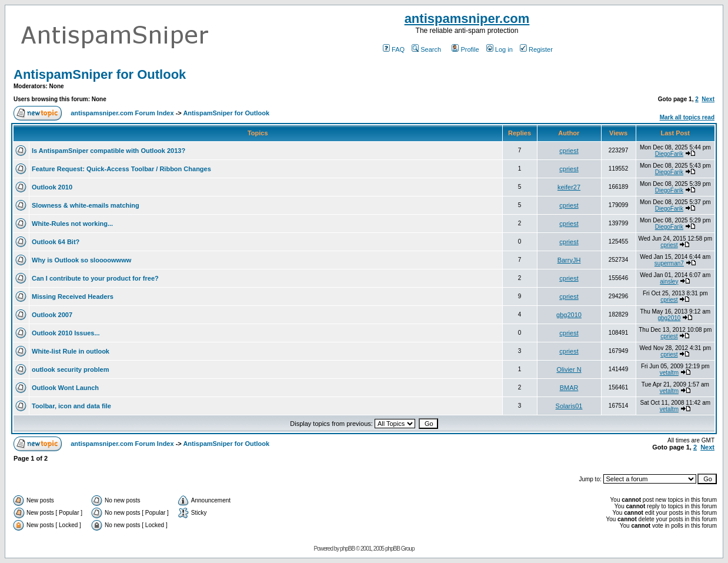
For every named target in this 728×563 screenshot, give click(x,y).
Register (536, 49)
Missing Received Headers (73, 297)
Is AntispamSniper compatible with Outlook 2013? (108, 151)
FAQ (394, 49)
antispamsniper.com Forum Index (122, 113)
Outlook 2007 (52, 315)
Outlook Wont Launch (65, 388)
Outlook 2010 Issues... (66, 333)
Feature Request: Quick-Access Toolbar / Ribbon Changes (121, 169)
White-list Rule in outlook (71, 351)
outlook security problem (70, 369)
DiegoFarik (669, 154)
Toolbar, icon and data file (71, 406)
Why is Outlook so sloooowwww (81, 260)
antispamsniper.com (467, 19)
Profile (465, 49)
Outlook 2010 (52, 187)
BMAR (569, 388)
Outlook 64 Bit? (56, 242)
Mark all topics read (687, 117)
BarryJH (569, 260)
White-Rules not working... (72, 224)
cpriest (569, 151)
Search (426, 49)
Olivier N (569, 369)
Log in (500, 49)
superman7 (669, 263)
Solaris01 (569, 406)
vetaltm (669, 373)
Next (708, 99)
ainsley (669, 281)
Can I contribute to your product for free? (95, 278)
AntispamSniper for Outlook (100, 74)
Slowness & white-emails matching (86, 205)
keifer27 (569, 187)
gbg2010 (569, 315)
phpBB (347, 549)
